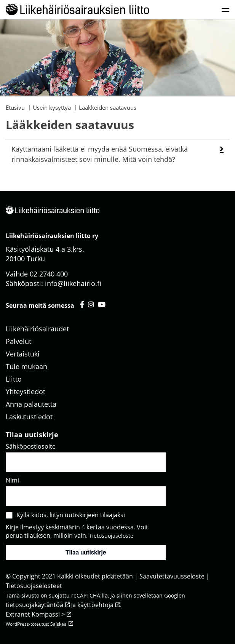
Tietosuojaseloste (111, 536)
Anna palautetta (31, 404)
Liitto (14, 379)
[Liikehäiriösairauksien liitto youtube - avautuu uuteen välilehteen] (102, 304)
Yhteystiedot (26, 392)
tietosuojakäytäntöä (34, 605)
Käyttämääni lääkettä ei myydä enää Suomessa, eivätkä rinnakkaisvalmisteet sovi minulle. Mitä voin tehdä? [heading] (100, 154)
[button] (222, 149)
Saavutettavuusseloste (172, 576)
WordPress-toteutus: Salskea (36, 624)
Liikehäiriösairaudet (37, 329)
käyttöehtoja (95, 605)
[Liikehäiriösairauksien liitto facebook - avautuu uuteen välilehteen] (82, 304)
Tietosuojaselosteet (34, 586)
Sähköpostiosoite (31, 446)
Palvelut (18, 341)
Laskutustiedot (29, 417)
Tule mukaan (26, 366)
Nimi (12, 480)
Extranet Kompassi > (35, 614)
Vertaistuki (23, 354)
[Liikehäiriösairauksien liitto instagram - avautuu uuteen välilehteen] (91, 304)
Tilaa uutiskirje (86, 552)
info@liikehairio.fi (73, 283)
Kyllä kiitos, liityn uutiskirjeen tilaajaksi (71, 515)
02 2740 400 (49, 274)
